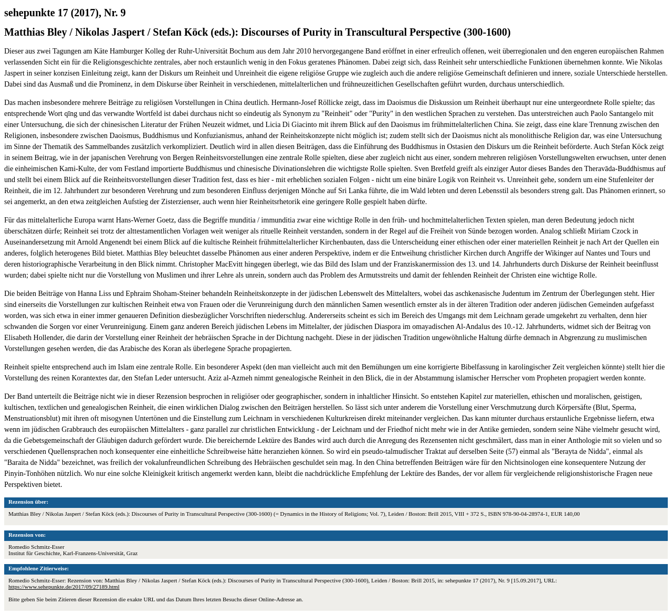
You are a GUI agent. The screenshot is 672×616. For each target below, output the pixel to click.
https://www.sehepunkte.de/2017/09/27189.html (64, 587)
